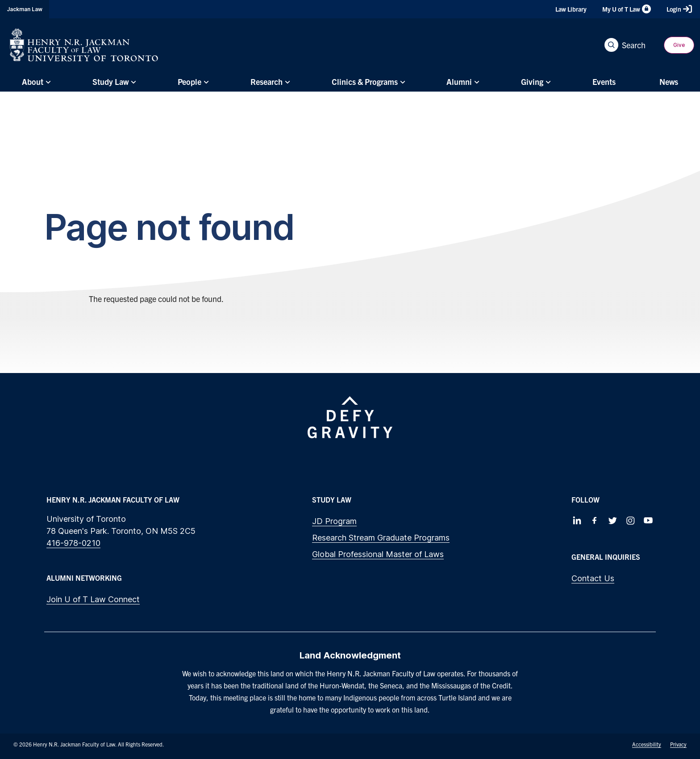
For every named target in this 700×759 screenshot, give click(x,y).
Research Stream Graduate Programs (381, 538)
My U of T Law (627, 9)
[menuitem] (35, 82)
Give (679, 45)
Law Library (571, 9)
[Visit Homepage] (84, 45)
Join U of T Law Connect (93, 599)
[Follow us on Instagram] (630, 520)
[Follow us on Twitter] (612, 520)
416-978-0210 (73, 543)
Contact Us (593, 578)
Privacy (678, 744)
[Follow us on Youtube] (648, 520)
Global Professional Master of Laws (378, 554)
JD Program (334, 521)
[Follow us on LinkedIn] (577, 520)
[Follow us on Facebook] (595, 520)
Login (679, 9)
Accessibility (647, 744)
